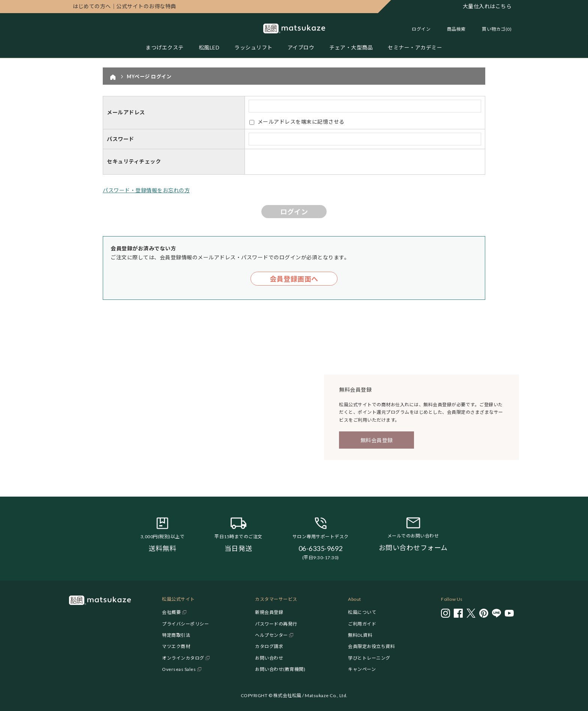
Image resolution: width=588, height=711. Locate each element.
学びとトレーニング (369, 658)
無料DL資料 (360, 635)
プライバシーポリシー (185, 624)
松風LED (209, 47)
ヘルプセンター (271, 635)
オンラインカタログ (183, 658)
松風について (362, 612)
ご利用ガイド (362, 624)
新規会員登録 (269, 612)
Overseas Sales (179, 669)
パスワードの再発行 (276, 624)
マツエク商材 (176, 646)
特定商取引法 (176, 635)
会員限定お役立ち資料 (371, 646)
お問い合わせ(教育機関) (280, 669)
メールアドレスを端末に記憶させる (301, 122)
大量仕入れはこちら (487, 6)
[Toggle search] (453, 29)
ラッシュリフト (253, 47)
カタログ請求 (269, 646)
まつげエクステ (165, 47)
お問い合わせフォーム (413, 548)
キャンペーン (362, 669)
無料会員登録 (377, 440)
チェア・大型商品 (351, 47)
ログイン (421, 29)
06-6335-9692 (321, 548)
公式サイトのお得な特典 (124, 6)
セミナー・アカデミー (415, 47)
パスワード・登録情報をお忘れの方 (146, 190)
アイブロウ (301, 47)
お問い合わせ (269, 658)
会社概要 (171, 612)
